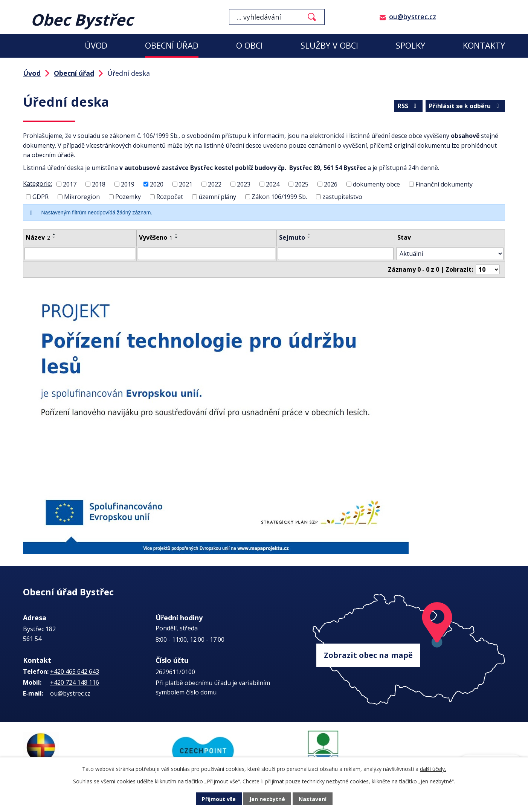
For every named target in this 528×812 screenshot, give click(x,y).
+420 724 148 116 (75, 682)
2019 (128, 184)
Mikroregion (82, 197)
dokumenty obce (376, 184)
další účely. (433, 769)
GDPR (40, 197)
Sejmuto (292, 237)
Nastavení (313, 799)
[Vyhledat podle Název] (80, 254)
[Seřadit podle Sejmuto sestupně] (309, 237)
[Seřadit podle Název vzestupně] (54, 234)
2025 (302, 184)
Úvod (96, 45)
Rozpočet (170, 197)
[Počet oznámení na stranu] (488, 269)
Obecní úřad (172, 45)
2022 (215, 184)
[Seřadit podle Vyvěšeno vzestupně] (177, 234)
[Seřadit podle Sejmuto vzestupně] (309, 234)
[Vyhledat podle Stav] (450, 254)
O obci (250, 45)
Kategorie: (37, 184)
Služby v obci (329, 45)
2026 (331, 184)
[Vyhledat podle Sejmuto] (336, 254)
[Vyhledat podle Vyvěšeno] (207, 254)
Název (38, 237)
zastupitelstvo (342, 197)
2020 (157, 184)
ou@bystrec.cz (413, 17)
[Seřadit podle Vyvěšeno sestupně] (177, 237)
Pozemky (128, 197)
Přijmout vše (219, 799)
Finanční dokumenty (444, 184)
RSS (408, 106)
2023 (244, 184)
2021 (186, 184)
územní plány (217, 197)
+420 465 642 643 (75, 671)
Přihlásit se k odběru (465, 106)
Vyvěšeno (156, 237)
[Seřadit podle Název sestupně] (54, 237)
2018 (99, 184)
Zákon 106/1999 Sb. (279, 197)
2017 (70, 184)
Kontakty (484, 45)
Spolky (410, 45)
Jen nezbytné (267, 799)
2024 (273, 184)
